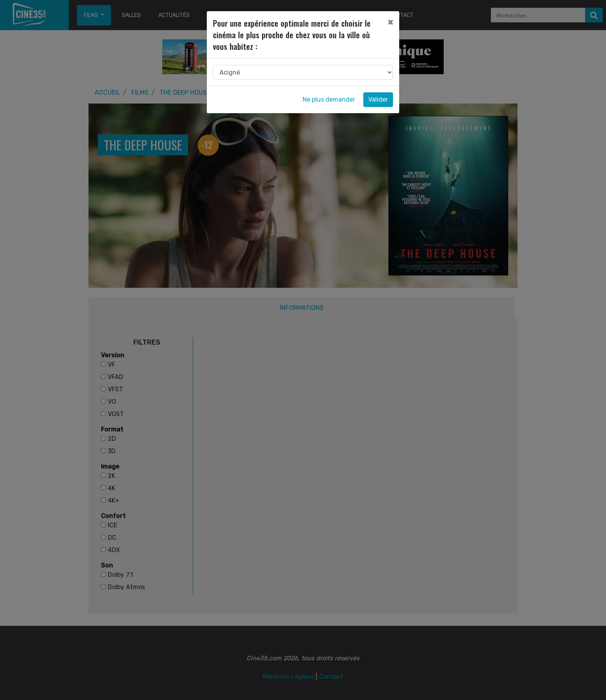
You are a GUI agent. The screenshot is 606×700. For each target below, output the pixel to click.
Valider (378, 99)
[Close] (390, 22)
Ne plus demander (329, 99)
